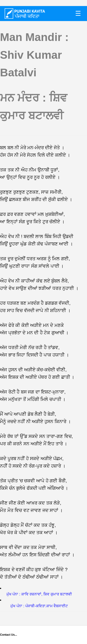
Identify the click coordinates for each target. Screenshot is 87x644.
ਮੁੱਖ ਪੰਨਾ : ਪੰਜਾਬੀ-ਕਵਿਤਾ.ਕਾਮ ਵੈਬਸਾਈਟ (39, 606)
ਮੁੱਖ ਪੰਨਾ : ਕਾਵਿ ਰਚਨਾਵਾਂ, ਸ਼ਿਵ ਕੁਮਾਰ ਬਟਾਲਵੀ (39, 594)
